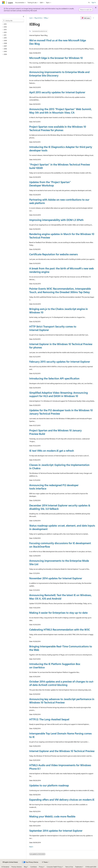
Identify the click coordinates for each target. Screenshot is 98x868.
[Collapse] (23, 17)
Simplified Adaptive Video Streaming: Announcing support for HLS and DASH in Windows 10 (59, 394)
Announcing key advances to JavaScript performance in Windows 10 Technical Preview (62, 701)
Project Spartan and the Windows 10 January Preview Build (55, 432)
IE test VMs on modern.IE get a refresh (52, 451)
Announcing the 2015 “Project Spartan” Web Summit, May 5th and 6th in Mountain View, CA (60, 111)
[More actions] (93, 18)
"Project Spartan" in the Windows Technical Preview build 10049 (60, 166)
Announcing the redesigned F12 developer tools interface (54, 487)
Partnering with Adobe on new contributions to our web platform (59, 201)
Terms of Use (69, 867)
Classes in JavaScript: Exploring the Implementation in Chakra (59, 466)
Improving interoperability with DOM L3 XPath (56, 220)
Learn (31, 18)
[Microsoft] (4, 3)
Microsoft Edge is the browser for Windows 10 (56, 58)
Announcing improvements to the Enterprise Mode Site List (59, 562)
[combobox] (13, 21)
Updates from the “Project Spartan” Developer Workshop (50, 184)
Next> (31, 847)
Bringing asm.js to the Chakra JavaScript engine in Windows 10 (59, 311)
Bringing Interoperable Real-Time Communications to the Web (61, 648)
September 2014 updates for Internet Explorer (56, 831)
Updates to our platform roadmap (49, 785)
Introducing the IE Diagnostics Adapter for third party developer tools (61, 149)
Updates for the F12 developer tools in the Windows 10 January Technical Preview (61, 412)
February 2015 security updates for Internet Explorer (60, 362)
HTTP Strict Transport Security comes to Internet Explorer (53, 328)
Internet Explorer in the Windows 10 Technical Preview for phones (61, 346)
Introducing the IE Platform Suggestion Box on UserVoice (55, 666)
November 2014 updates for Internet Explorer (56, 578)
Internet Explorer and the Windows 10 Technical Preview (62, 751)
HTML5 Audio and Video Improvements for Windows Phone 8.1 (60, 767)
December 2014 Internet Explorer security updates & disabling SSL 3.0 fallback (60, 507)
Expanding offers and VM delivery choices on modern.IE (62, 800)
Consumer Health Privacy (54, 867)
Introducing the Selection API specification (54, 378)
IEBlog (46, 18)
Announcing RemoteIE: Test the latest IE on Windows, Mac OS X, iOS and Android (60, 597)
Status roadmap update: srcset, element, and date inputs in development (62, 527)
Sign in (94, 2)
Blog (25, 867)
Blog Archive (38, 18)
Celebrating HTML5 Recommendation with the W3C (60, 629)
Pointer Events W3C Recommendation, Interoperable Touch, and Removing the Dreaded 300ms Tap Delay (60, 290)
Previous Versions (17, 867)
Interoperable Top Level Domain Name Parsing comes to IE (60, 735)
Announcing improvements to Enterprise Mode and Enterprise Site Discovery (59, 74)
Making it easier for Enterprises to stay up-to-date (58, 613)
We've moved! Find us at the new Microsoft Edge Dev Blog (58, 42)
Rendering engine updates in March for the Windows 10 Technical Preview (62, 236)
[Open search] (89, 3)
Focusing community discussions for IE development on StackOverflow (60, 545)
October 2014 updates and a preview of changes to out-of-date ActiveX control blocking (62, 683)
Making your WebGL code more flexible (52, 816)
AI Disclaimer (5, 867)
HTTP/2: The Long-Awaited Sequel (49, 719)
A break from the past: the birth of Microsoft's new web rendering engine (61, 270)
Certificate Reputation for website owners (54, 254)
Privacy (41, 867)
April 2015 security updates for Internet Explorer (57, 92)
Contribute (33, 867)
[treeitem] (14, 24)
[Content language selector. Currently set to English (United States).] (10, 862)
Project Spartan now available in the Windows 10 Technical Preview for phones (58, 128)
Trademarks (79, 867)
